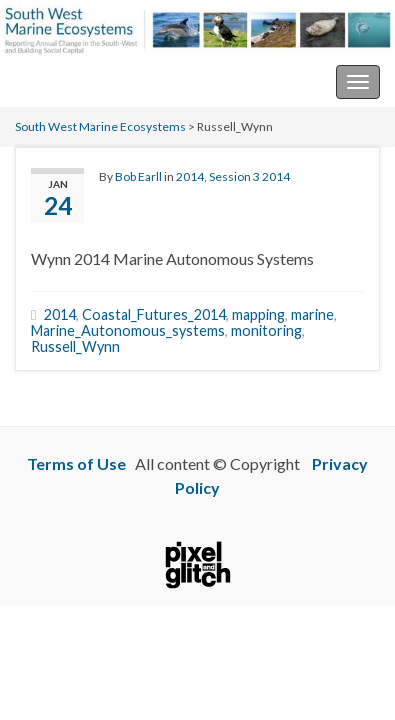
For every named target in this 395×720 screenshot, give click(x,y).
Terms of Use (76, 463)
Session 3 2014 (249, 176)
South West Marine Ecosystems (123, 81)
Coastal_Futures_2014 (154, 314)
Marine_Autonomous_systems (128, 330)
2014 (190, 176)
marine (312, 314)
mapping (258, 314)
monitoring (266, 330)
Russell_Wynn (75, 346)
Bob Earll (138, 176)
